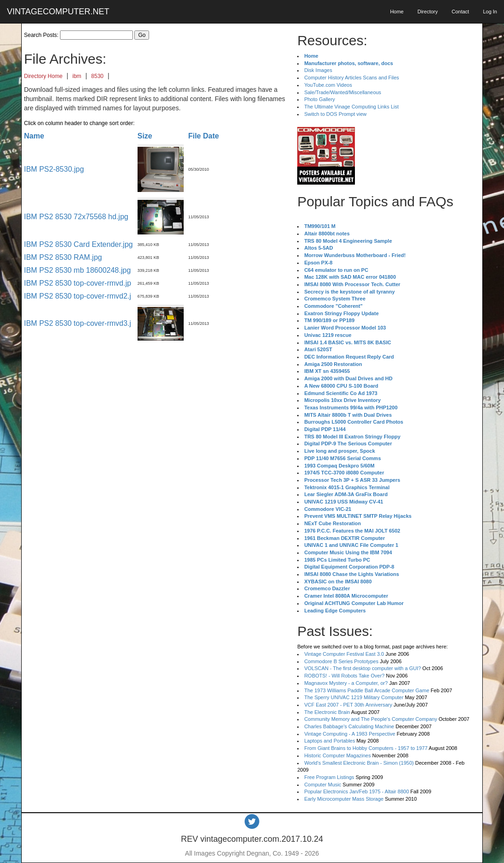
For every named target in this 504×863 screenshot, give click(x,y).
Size (145, 136)
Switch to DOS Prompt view (335, 114)
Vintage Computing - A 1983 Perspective (350, 734)
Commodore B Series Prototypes (341, 661)
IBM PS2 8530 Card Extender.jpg (78, 244)
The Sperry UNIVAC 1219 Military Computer (354, 697)
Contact (460, 12)
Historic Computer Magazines (337, 755)
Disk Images (318, 70)
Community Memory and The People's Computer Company (371, 719)
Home (397, 12)
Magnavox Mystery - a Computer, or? (346, 683)
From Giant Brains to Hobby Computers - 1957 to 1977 (366, 748)
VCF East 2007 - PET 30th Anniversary (348, 705)
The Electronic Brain (327, 712)
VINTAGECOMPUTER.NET (58, 12)
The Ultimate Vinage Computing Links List (351, 107)
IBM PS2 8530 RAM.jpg (63, 257)
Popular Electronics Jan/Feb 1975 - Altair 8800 (357, 791)
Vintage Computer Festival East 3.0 (344, 654)
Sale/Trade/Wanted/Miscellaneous (343, 92)
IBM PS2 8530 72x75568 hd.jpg (76, 217)
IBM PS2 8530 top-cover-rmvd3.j (78, 323)
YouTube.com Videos (328, 85)
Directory (427, 12)
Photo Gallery (320, 99)
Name (34, 136)
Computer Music (323, 785)
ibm (77, 76)
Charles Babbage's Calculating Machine (349, 726)
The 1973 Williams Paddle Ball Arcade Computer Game (367, 690)
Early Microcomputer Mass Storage (344, 799)
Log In (490, 12)
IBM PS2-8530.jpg (54, 169)
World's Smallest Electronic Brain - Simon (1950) (359, 763)
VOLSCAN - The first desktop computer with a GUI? (363, 668)
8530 (98, 76)
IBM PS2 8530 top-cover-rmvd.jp (78, 283)
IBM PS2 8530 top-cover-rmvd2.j (78, 296)
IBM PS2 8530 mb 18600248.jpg (77, 270)
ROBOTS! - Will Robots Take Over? (344, 676)
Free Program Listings (329, 777)
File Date (204, 136)
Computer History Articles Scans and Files (351, 78)
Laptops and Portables (330, 741)
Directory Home (43, 76)
